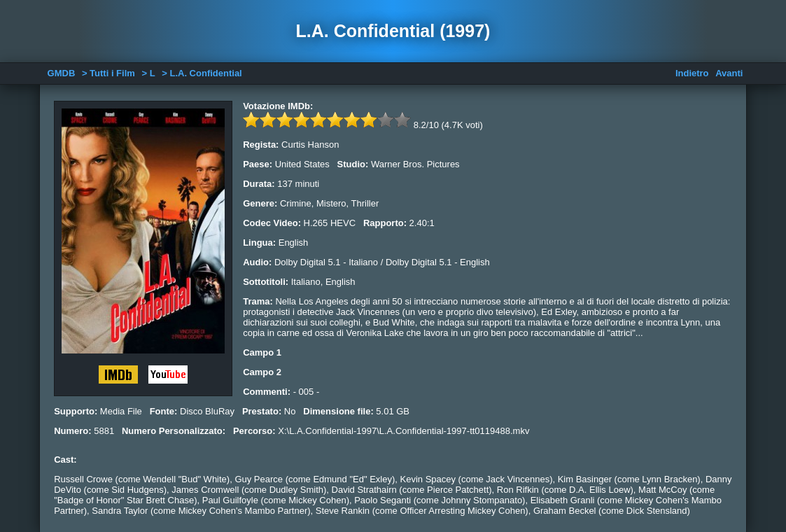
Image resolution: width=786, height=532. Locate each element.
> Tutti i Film (108, 73)
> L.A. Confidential (202, 73)
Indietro (692, 73)
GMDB (62, 73)
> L (148, 73)
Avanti (729, 73)
